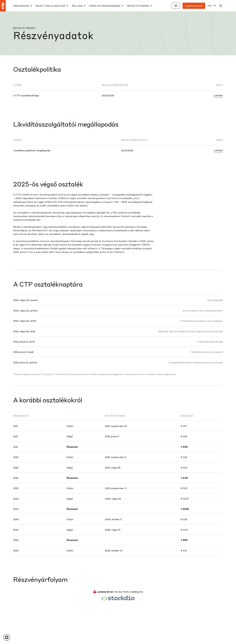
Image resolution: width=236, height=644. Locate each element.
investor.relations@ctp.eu (161, 374)
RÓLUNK (77, 6)
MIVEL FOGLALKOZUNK (50, 6)
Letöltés (218, 95)
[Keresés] (221, 6)
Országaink (21, 6)
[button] (7, 637)
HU (210, 6)
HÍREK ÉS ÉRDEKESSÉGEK (105, 6)
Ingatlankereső (194, 6)
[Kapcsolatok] (176, 6)
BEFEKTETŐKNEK (138, 6)
